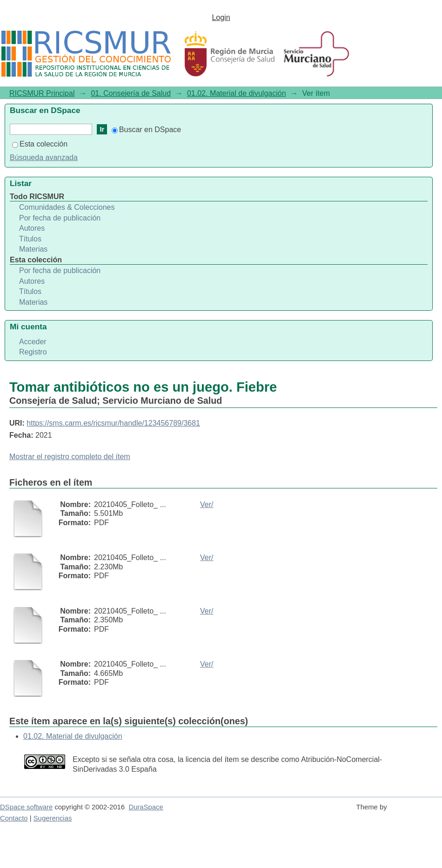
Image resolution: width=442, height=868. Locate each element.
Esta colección (40, 144)
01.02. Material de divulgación (237, 93)
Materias (33, 249)
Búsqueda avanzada (44, 157)
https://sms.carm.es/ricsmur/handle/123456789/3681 (113, 423)
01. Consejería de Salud (131, 93)
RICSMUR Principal (42, 93)
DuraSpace (146, 807)
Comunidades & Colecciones (67, 207)
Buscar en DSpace (146, 130)
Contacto (14, 818)
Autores (32, 228)
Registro (33, 352)
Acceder (33, 342)
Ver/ (207, 504)
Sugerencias (53, 818)
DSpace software (26, 807)
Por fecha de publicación (60, 218)
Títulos (30, 239)
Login (221, 17)
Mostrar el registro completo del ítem (70, 457)
